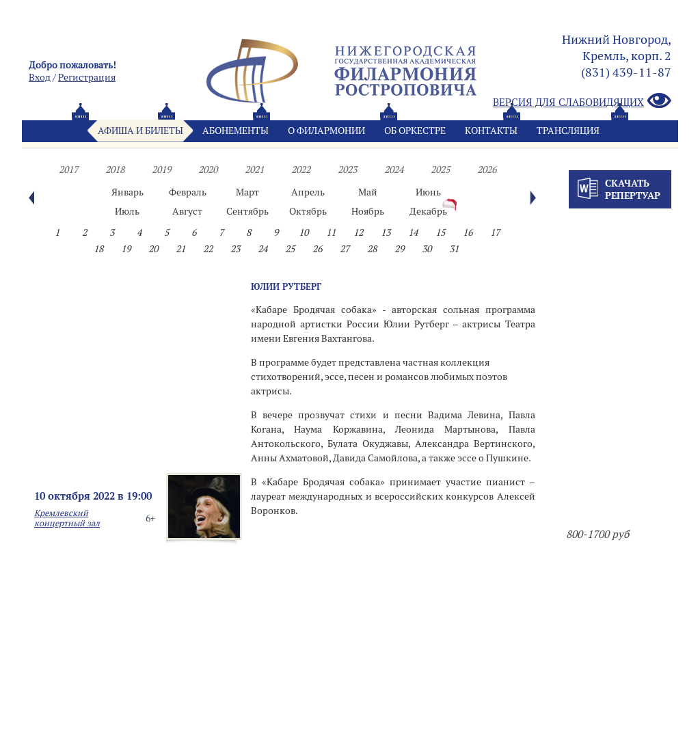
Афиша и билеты (140, 131)
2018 (115, 170)
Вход (40, 77)
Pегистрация (87, 77)
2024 (394, 170)
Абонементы (235, 131)
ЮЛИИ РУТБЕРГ (286, 286)
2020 (208, 170)
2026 (487, 170)
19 (126, 249)
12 (358, 232)
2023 (347, 170)
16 (468, 232)
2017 (68, 170)
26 (317, 249)
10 (304, 232)
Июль (127, 211)
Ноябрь (368, 211)
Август (187, 211)
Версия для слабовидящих (582, 101)
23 (235, 249)
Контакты (491, 131)
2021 (254, 170)
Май (368, 192)
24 (262, 249)
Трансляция (568, 131)
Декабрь (428, 211)
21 (180, 249)
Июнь (428, 192)
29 (399, 249)
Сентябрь (247, 211)
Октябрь (308, 211)
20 (153, 249)
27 (345, 249)
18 (98, 249)
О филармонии (326, 131)
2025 (440, 170)
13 (386, 232)
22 (208, 249)
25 (290, 249)
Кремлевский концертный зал (67, 518)
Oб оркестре (415, 131)
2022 (301, 170)
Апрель (308, 192)
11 (331, 232)
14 (413, 232)
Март (247, 192)
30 (427, 249)
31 (454, 249)
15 (440, 232)
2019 (161, 170)
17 (495, 232)
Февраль (188, 192)
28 (372, 249)
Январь (127, 192)
